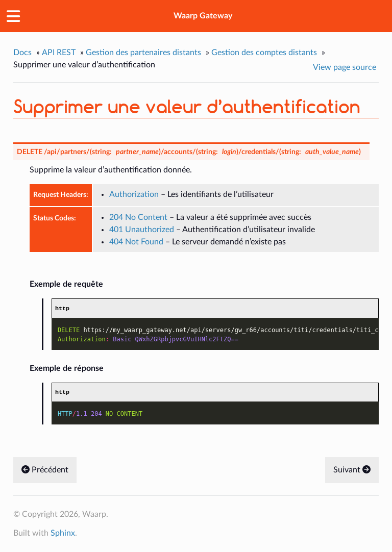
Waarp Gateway (203, 16)
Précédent (45, 470)
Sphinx (63, 534)
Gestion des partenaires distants (143, 53)
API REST (59, 53)
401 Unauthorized (142, 230)
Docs (22, 53)
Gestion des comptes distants (264, 53)
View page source (345, 67)
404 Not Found (136, 242)
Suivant (352, 470)
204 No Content (138, 217)
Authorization (134, 194)
